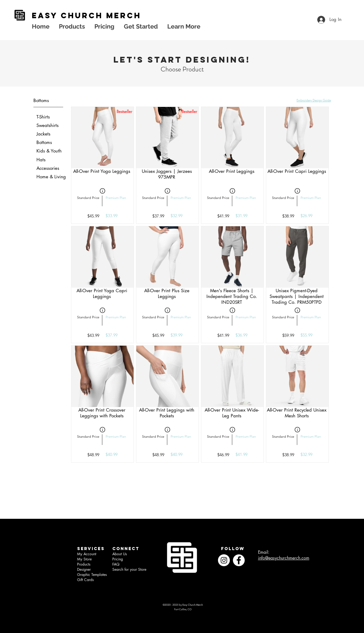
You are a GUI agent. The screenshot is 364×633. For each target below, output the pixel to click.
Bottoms (44, 142)
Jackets (43, 134)
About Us (120, 554)
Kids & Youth (49, 151)
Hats (41, 160)
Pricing (118, 559)
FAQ (116, 564)
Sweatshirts (48, 125)
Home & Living (51, 177)
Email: (264, 552)
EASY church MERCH (87, 15)
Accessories (48, 168)
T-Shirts (43, 117)
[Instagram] (224, 560)
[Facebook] (239, 560)
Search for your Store (129, 569)
